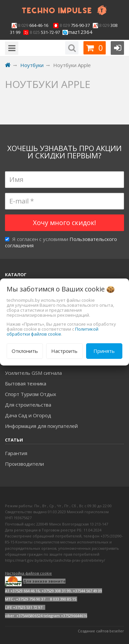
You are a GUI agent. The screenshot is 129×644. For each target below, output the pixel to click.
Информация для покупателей (41, 426)
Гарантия (16, 453)
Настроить (64, 351)
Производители (24, 464)
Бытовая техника (26, 383)
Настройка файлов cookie (28, 573)
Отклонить (25, 351)
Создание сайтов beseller (101, 631)
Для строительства (28, 405)
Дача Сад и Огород (28, 415)
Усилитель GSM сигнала (33, 373)
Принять (104, 351)
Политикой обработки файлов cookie (53, 331)
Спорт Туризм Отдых (31, 394)
